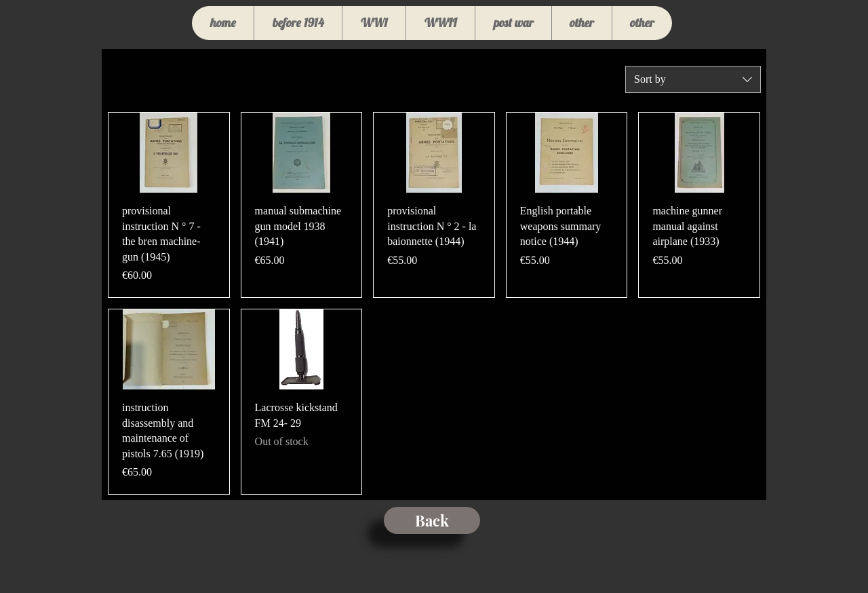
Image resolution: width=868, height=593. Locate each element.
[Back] (432, 520)
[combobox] (693, 79)
